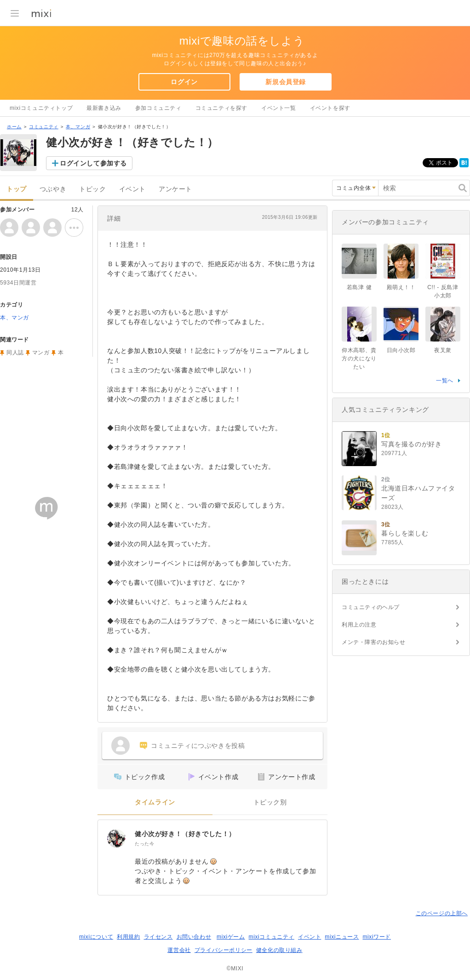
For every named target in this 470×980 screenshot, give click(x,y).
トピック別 (270, 802)
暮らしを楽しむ (405, 533)
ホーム (14, 127)
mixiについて (96, 937)
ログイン (184, 82)
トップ (17, 189)
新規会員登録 (286, 82)
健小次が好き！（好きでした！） (185, 834)
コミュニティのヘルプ (371, 607)
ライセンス (158, 937)
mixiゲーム (231, 937)
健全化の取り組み (279, 950)
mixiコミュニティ (272, 937)
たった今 (144, 844)
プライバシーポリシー (224, 950)
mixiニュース (342, 937)
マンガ (41, 353)
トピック (92, 189)
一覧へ (445, 381)
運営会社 (179, 950)
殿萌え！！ (401, 287)
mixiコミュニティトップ (41, 108)
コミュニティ (44, 127)
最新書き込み (104, 108)
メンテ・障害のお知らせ (374, 642)
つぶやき (53, 189)
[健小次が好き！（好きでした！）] (116, 838)
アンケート (175, 189)
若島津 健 (359, 287)
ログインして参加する (93, 163)
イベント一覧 (279, 108)
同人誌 (15, 353)
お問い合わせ (194, 937)
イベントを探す (330, 108)
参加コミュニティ (158, 108)
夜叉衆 (443, 350)
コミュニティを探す (221, 108)
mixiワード (377, 937)
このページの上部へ (442, 913)
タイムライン (155, 802)
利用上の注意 (359, 625)
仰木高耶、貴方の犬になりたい (359, 359)
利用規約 (128, 937)
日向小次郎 (401, 350)
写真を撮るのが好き (411, 444)
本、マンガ (78, 127)
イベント (132, 189)
